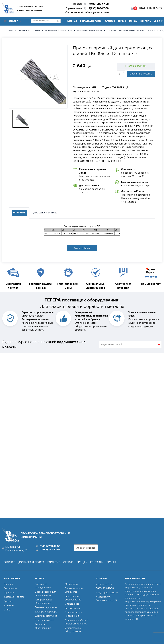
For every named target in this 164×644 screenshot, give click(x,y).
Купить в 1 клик (82, 248)
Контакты (146, 21)
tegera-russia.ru (104, 584)
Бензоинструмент (44, 620)
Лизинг (158, 21)
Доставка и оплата (91, 21)
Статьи (8, 610)
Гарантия (110, 21)
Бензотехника (73, 608)
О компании (11, 588)
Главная (72, 21)
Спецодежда (72, 604)
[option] (38, 77)
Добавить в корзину (141, 74)
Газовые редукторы (46, 607)
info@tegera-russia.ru (97, 12)
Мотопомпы (71, 584)
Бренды (133, 21)
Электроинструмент (46, 616)
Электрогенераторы (46, 612)
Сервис (122, 21)
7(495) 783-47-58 (99, 4)
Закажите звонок (86, 548)
